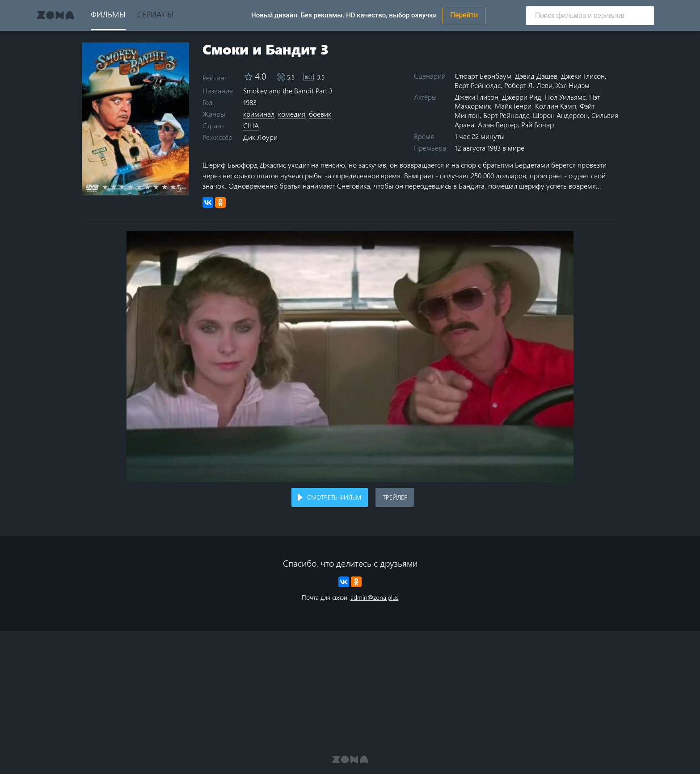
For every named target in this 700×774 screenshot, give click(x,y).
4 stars (127, 187)
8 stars (161, 187)
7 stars (153, 187)
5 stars (136, 187)
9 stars (170, 187)
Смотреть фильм (334, 497)
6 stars (144, 187)
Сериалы (155, 14)
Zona (55, 15)
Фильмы (108, 14)
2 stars (110, 187)
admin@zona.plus (375, 597)
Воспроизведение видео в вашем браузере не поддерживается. (350, 357)
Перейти (464, 15)
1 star (102, 187)
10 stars (178, 187)
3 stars (119, 187)
